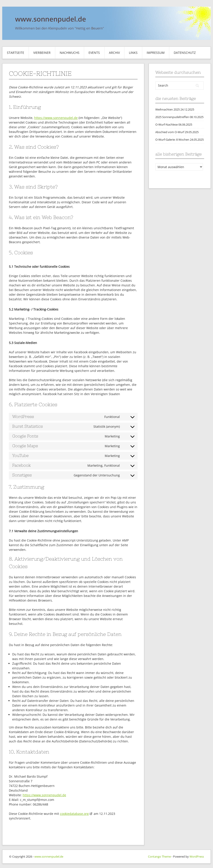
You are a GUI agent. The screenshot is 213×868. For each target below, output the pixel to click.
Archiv (114, 53)
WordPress (197, 856)
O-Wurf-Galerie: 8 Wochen (172, 140)
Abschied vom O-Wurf (170, 132)
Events (94, 53)
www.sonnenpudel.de (49, 856)
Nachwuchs (70, 53)
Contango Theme (159, 856)
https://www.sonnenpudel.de (56, 118)
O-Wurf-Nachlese (167, 124)
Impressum (156, 53)
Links (133, 53)
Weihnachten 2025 (168, 109)
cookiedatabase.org (74, 814)
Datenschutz (185, 53)
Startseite (16, 53)
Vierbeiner (42, 53)
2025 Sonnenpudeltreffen (172, 117)
